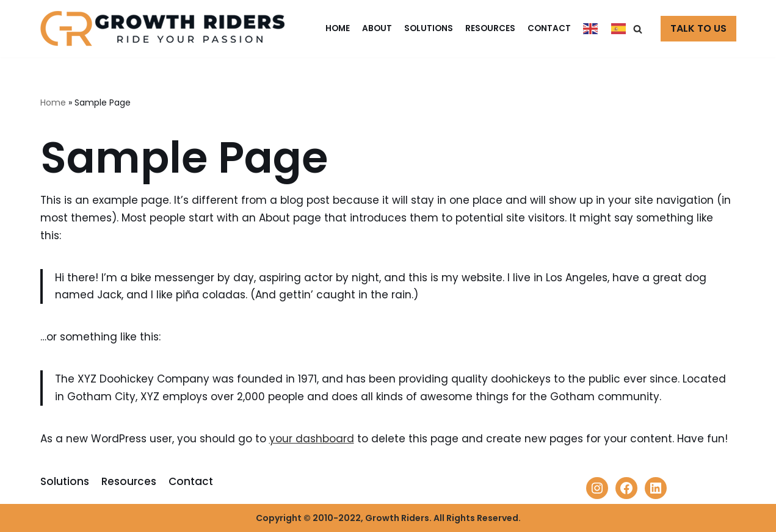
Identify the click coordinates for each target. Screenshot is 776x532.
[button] (638, 29)
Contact (549, 28)
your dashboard (312, 439)
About (377, 28)
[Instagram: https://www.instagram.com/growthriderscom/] (597, 488)
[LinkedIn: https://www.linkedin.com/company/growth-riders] (656, 488)
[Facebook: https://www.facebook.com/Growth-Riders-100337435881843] (626, 488)
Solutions (429, 28)
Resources (490, 28)
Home (338, 28)
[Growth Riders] (165, 29)
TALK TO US (698, 28)
